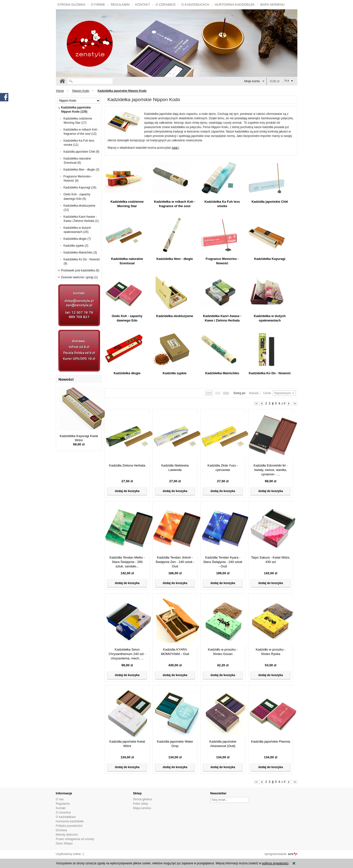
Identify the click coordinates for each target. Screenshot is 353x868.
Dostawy (62, 830)
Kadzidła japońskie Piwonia (271, 741)
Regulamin (120, 5)
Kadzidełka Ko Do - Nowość (270, 373)
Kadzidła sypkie (175, 373)
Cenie (267, 393)
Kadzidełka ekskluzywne (175, 316)
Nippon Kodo (81, 91)
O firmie (98, 5)
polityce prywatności (275, 863)
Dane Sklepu (64, 843)
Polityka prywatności (69, 826)
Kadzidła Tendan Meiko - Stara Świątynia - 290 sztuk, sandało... (127, 562)
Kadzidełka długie (127, 373)
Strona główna (71, 5)
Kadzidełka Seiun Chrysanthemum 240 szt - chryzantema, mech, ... (127, 654)
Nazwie (254, 393)
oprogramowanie (275, 854)
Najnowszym (283, 393)
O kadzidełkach (195, 5)
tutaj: (175, 148)
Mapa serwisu (272, 5)
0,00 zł (275, 81)
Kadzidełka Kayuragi (270, 259)
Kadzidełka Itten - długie (175, 259)
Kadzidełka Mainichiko (222, 373)
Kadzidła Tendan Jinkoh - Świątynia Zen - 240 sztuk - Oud (175, 562)
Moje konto (252, 81)
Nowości (66, 379)
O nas (60, 799)
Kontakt (142, 5)
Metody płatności (67, 835)
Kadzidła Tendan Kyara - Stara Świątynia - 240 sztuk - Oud (223, 562)
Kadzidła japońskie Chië (270, 202)
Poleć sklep (141, 804)
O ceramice (166, 5)
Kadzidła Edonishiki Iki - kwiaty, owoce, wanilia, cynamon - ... (271, 470)
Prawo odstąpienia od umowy (75, 839)
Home (60, 91)
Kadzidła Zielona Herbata (127, 465)
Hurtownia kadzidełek (235, 5)
